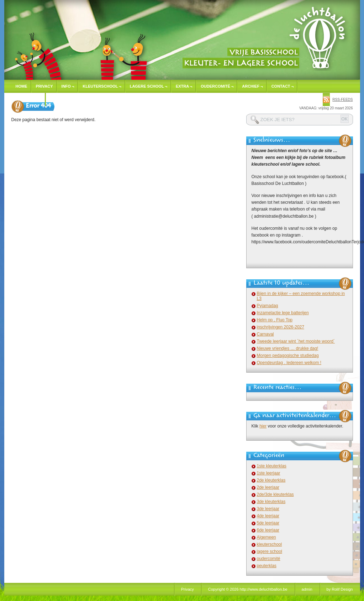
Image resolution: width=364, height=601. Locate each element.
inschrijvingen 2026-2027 (281, 327)
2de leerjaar (268, 487)
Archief (252, 86)
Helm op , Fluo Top (275, 320)
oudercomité (269, 559)
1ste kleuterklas (272, 466)
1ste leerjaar (269, 473)
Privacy (44, 86)
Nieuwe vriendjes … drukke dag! (288, 348)
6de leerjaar (268, 530)
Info (68, 86)
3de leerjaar (268, 509)
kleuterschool (270, 544)
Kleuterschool (102, 86)
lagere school (270, 551)
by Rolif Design (340, 589)
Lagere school (149, 86)
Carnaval (265, 334)
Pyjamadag (268, 306)
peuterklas (267, 566)
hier (263, 426)
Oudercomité (217, 86)
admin (307, 589)
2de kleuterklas (271, 480)
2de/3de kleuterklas (275, 494)
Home (22, 86)
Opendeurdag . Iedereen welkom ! (289, 363)
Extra (184, 86)
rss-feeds (342, 100)
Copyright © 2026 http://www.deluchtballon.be (248, 589)
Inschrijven (29, 99)
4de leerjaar (268, 516)
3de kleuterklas (271, 502)
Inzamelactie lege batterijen (283, 313)
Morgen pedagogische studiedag (288, 356)
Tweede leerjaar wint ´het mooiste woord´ (296, 341)
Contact (283, 86)
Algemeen (267, 537)
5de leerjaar (268, 523)
